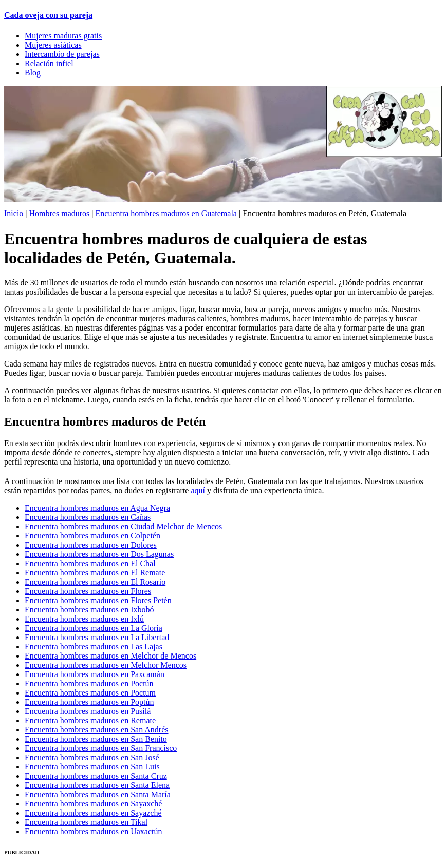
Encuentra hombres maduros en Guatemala (166, 213)
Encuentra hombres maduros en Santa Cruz (96, 776)
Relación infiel (49, 63)
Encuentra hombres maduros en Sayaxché (93, 804)
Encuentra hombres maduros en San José (92, 757)
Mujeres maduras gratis (63, 36)
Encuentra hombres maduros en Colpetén (92, 536)
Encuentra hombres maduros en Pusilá (88, 711)
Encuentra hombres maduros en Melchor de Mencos (110, 656)
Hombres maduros (60, 213)
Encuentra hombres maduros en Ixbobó (89, 610)
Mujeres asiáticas (53, 45)
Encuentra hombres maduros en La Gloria (94, 628)
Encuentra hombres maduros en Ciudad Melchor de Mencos (123, 526)
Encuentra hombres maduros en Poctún (89, 683)
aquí (198, 490)
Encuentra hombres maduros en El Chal (90, 563)
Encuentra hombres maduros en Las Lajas (94, 647)
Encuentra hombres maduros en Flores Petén (98, 600)
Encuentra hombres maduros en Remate (90, 720)
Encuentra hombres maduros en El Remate (95, 573)
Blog (33, 73)
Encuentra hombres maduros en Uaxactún (93, 831)
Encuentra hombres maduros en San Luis (92, 767)
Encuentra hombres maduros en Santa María (98, 794)
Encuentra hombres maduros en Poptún (89, 702)
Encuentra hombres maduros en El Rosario (95, 582)
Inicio (14, 213)
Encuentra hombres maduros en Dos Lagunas (99, 554)
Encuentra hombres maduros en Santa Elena (97, 785)
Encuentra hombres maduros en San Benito (96, 739)
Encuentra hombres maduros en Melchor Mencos (106, 665)
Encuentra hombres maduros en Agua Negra (97, 508)
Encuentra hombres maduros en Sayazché (93, 813)
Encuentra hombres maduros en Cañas (88, 517)
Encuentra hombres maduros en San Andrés (96, 730)
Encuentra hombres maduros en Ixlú (84, 619)
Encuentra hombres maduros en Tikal (86, 822)
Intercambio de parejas (62, 54)
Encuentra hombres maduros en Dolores (91, 545)
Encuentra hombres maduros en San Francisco (101, 748)
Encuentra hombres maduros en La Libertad (97, 637)
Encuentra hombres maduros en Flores (88, 591)
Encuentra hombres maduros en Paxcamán (95, 674)
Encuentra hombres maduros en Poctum (90, 693)
